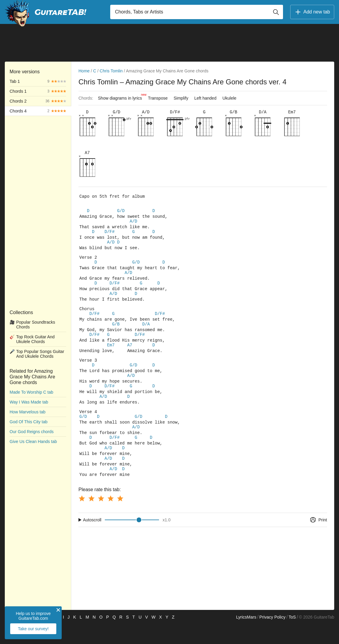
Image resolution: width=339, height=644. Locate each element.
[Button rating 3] (101, 518)
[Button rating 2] (91, 518)
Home (84, 71)
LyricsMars (246, 637)
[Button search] (276, 12)
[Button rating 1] (82, 518)
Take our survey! (33, 629)
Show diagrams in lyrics (121, 97)
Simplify (181, 98)
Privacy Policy (272, 637)
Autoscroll (92, 540)
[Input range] (132, 540)
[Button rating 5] (120, 518)
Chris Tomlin (111, 71)
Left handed (205, 98)
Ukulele (230, 98)
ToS (292, 637)
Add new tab (312, 12)
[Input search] (197, 12)
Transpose (158, 98)
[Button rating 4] (111, 518)
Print (318, 540)
